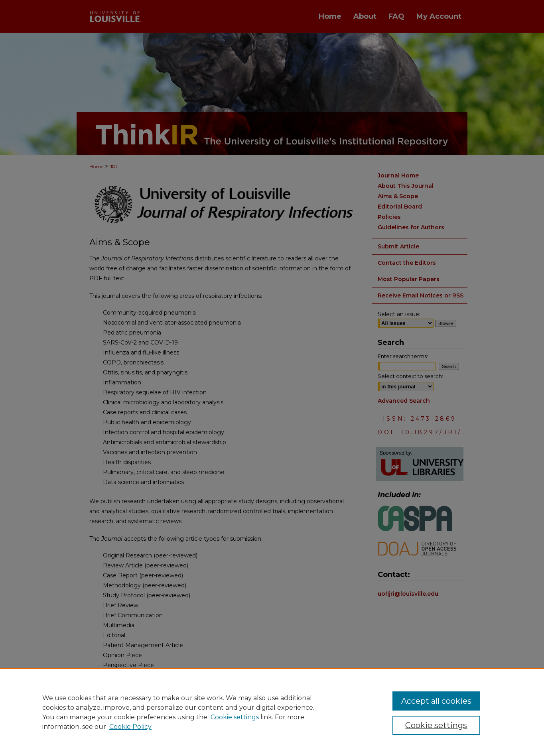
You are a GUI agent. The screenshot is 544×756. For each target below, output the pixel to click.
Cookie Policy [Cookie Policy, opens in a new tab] (130, 727)
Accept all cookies (436, 701)
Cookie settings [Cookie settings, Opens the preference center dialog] (436, 725)
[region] (272, 712)
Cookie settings (235, 717)
